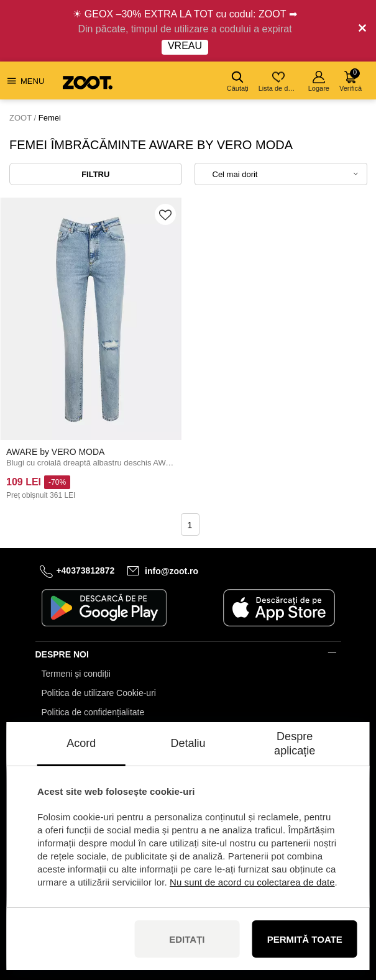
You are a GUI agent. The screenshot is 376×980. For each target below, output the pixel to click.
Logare (319, 81)
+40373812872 (85, 570)
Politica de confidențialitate (93, 712)
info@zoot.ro (172, 570)
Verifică (351, 80)
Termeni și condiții (76, 674)
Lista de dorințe (279, 81)
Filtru (95, 174)
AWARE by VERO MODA (55, 452)
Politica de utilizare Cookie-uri (99, 693)
